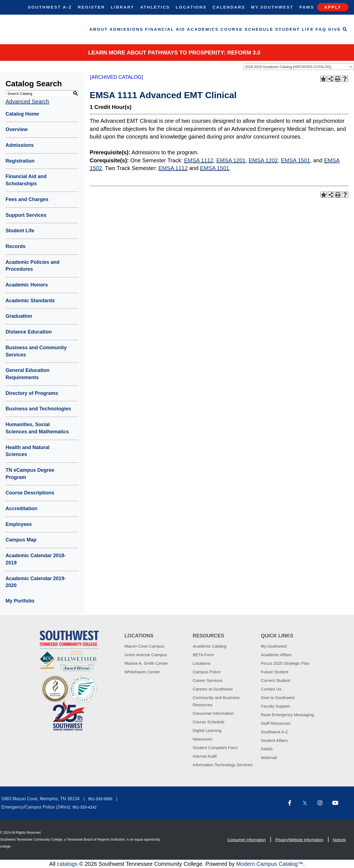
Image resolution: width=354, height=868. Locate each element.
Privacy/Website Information (299, 840)
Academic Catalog (210, 646)
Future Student (274, 672)
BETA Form (203, 655)
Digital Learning (207, 730)
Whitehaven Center (142, 672)
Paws (307, 7)
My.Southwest (272, 7)
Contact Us (271, 689)
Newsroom (203, 739)
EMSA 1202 (263, 160)
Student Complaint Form (215, 748)
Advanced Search (27, 101)
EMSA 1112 (199, 160)
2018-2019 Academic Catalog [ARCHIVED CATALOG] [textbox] (288, 67)
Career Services (208, 680)
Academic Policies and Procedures (32, 266)
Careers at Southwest (213, 689)
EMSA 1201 (231, 160)
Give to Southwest (278, 698)
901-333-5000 (100, 799)
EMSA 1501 (296, 160)
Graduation (19, 316)
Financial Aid (165, 29)
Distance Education (29, 332)
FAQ (321, 29)
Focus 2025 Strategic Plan (285, 663)
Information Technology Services (223, 765)
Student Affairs (274, 740)
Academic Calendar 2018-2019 (36, 559)
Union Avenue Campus (146, 655)
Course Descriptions (30, 493)
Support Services (26, 215)
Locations (191, 7)
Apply (333, 7)
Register (91, 7)
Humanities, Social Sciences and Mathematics (37, 428)
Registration (20, 161)
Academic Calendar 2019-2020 (36, 582)
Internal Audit (205, 756)
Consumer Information (213, 713)
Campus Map (21, 540)
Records (15, 246)
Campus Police (207, 672)
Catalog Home (22, 114)
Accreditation (21, 509)
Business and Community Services (36, 351)
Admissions (126, 29)
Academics (203, 29)
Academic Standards (30, 301)
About (99, 29)
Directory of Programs (32, 393)
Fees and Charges (27, 199)
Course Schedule (247, 29)
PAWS (267, 749)
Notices (339, 840)
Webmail (269, 758)
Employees (19, 524)
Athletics (155, 7)
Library (123, 7)
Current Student (275, 680)
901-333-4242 (84, 807)
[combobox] (298, 67)
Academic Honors (27, 285)
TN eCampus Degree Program (30, 474)
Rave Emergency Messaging (287, 715)
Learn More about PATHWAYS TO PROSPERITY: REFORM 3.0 (174, 53)
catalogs (67, 864)
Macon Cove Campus (144, 646)
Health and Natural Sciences (28, 451)
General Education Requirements (28, 374)
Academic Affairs (276, 655)
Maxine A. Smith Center (146, 663)
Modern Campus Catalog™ (270, 864)
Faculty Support (275, 706)
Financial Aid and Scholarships (26, 180)
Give (335, 29)
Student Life (295, 29)
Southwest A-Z (50, 7)
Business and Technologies (38, 409)
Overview (17, 129)
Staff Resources (275, 723)
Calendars (229, 7)
